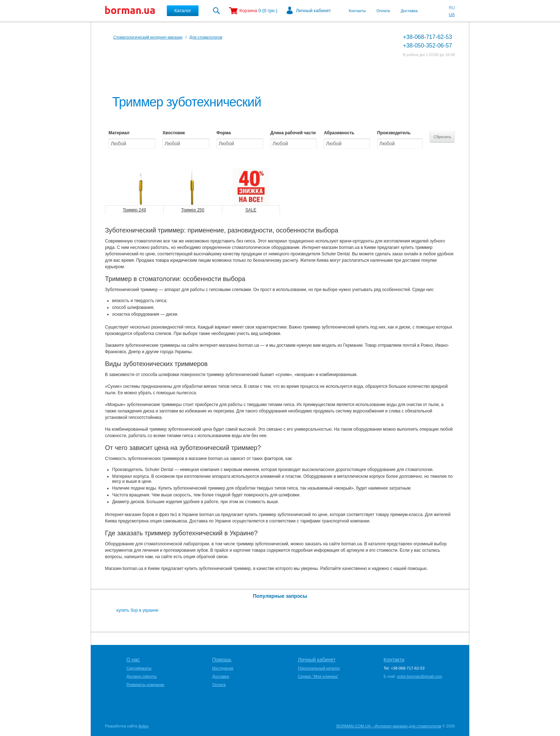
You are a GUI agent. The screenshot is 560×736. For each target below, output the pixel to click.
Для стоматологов (206, 37)
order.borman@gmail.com (419, 676)
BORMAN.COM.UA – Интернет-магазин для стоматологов (389, 726)
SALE (251, 210)
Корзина (248, 11)
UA (452, 15)
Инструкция (223, 668)
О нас (133, 660)
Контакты (357, 11)
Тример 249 (134, 210)
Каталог (183, 11)
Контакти (394, 660)
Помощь (222, 660)
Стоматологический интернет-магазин (148, 37)
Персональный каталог (319, 668)
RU (452, 8)
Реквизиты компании (145, 685)
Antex (144, 726)
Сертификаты (139, 668)
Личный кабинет (314, 11)
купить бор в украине (137, 610)
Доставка (409, 11)
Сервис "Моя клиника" (318, 676)
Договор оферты (142, 676)
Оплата (383, 11)
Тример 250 (193, 210)
